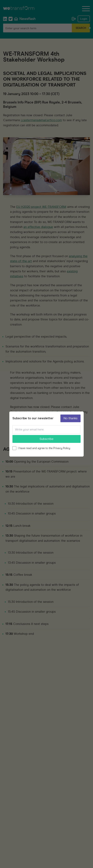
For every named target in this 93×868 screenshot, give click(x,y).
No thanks (70, 418)
